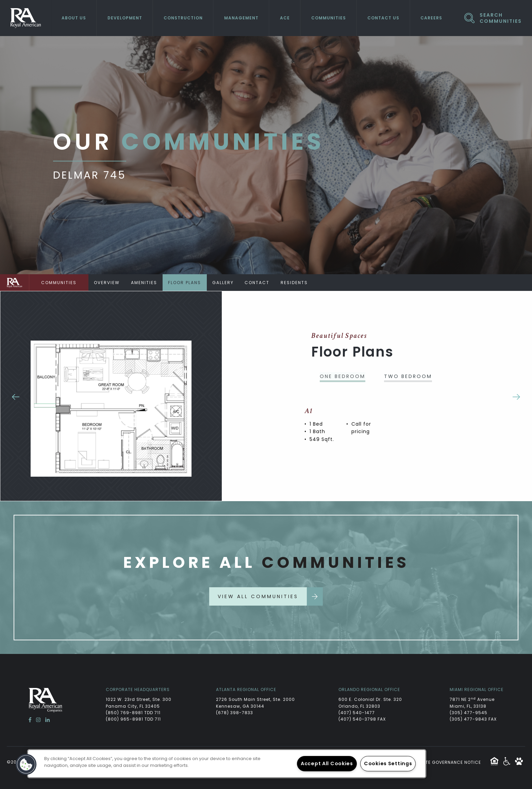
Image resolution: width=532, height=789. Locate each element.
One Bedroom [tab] (343, 376)
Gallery (226, 283)
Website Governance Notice (446, 762)
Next (516, 396)
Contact (261, 283)
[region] (227, 764)
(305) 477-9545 (469, 713)
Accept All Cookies (327, 763)
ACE (285, 18)
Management (241, 18)
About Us (74, 18)
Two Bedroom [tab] (408, 376)
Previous (16, 396)
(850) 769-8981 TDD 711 (133, 713)
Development (125, 18)
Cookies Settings (388, 763)
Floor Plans (187, 283)
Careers (431, 18)
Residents (299, 283)
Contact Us (383, 18)
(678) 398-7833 (235, 713)
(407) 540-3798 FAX (362, 719)
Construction (183, 18)
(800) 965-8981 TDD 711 (133, 719)
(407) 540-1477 (357, 713)
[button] (26, 765)
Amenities (145, 283)
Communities (329, 18)
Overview (107, 283)
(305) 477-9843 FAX (473, 719)
